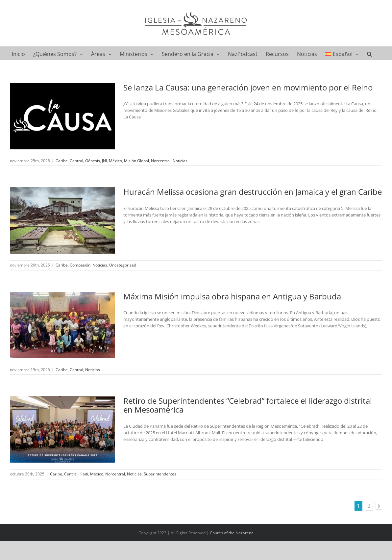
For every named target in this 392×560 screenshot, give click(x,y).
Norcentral (161, 161)
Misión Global (136, 161)
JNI (104, 161)
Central (76, 161)
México (115, 161)
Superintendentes (160, 474)
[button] (369, 53)
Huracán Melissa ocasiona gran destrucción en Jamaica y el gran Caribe (253, 192)
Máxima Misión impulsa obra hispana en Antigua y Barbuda (232, 296)
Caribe (62, 161)
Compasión (80, 265)
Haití (84, 474)
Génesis (93, 161)
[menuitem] (342, 53)
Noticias (180, 161)
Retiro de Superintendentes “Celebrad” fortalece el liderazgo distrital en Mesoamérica (248, 405)
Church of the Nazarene (232, 533)
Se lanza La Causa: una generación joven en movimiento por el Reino (248, 87)
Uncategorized (123, 265)
